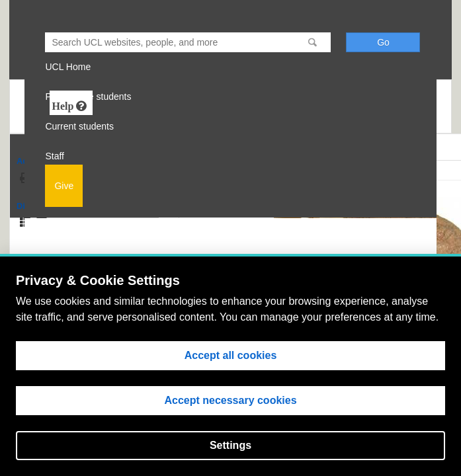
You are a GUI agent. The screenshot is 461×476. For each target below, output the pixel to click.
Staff (55, 156)
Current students (79, 126)
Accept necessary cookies (230, 400)
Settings (230, 445)
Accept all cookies (231, 355)
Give (64, 186)
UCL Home (68, 67)
